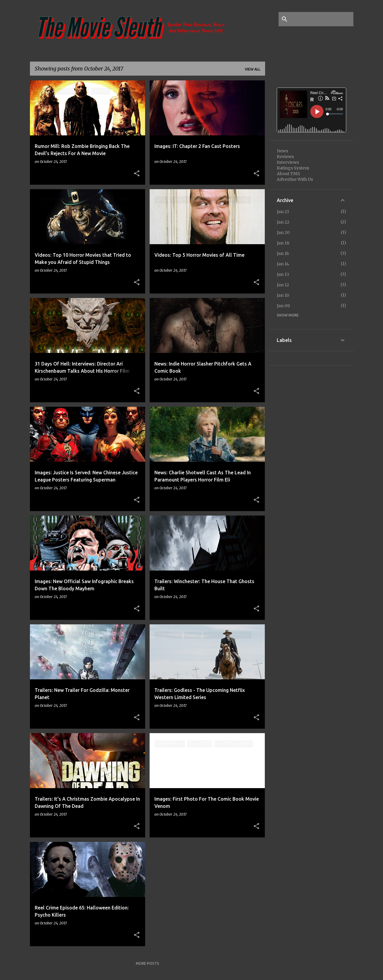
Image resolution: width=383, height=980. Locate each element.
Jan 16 (283, 253)
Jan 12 (283, 285)
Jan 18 (283, 243)
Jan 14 (283, 264)
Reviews (285, 157)
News (282, 151)
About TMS (288, 174)
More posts (148, 963)
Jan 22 (283, 222)
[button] (137, 174)
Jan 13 (283, 274)
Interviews (288, 162)
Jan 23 (283, 212)
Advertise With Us (295, 179)
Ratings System (293, 168)
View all (253, 69)
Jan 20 (283, 233)
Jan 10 (283, 295)
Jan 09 (283, 306)
